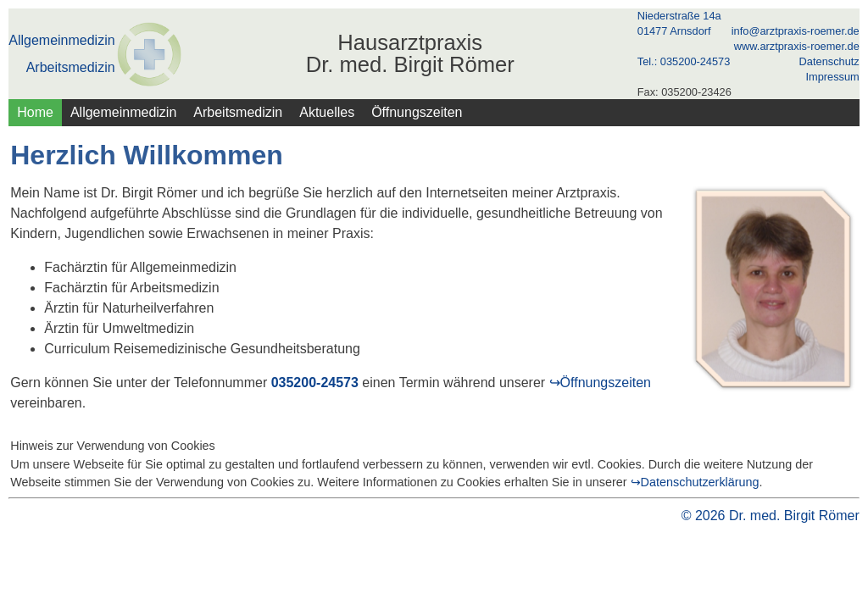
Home (35, 112)
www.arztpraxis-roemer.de (797, 46)
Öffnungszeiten (417, 112)
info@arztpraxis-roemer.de (796, 31)
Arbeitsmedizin (71, 68)
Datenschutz (829, 61)
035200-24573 (315, 383)
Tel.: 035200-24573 (684, 61)
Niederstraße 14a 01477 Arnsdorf (679, 23)
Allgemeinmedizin (61, 41)
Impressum (832, 77)
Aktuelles (327, 112)
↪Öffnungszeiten (600, 383)
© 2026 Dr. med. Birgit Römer (771, 516)
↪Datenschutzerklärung (695, 482)
